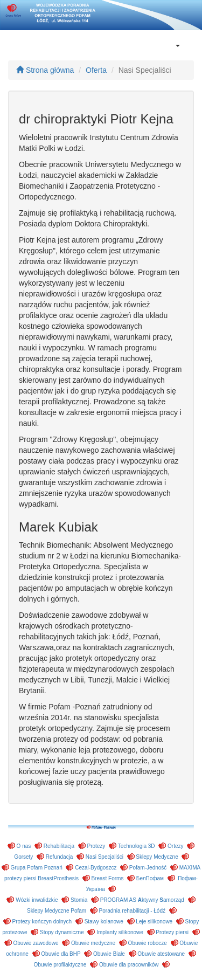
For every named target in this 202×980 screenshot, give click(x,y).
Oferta (96, 70)
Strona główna (45, 70)
